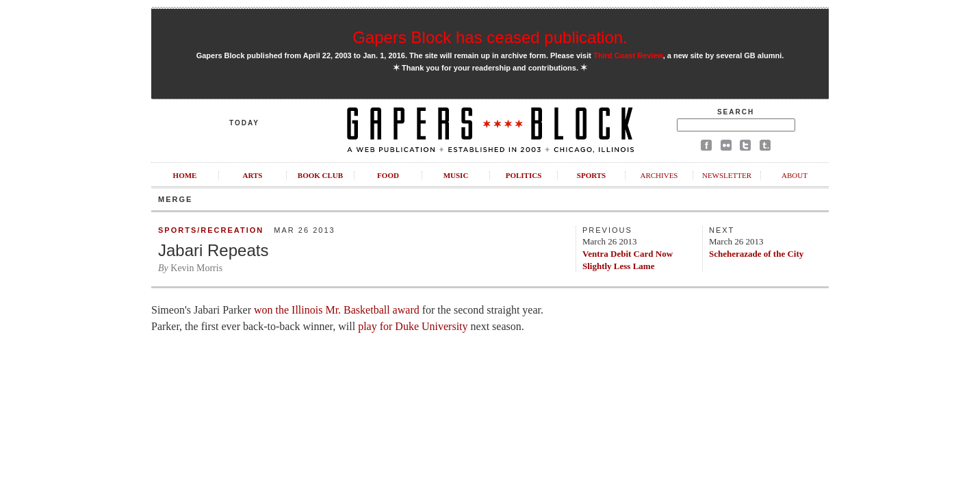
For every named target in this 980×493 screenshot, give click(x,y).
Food (388, 175)
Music (456, 175)
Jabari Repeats (213, 250)
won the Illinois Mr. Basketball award (337, 310)
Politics (524, 175)
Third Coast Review (628, 55)
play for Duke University (413, 326)
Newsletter (727, 175)
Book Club (320, 175)
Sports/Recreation (211, 230)
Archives (659, 175)
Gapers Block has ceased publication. (490, 37)
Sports (591, 175)
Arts (253, 175)
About (795, 175)
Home (185, 175)
